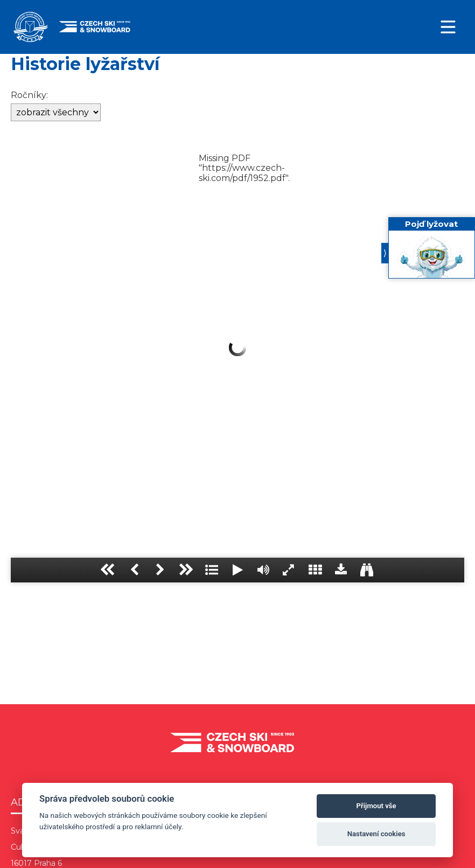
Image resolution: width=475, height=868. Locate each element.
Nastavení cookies (376, 834)
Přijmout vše (376, 806)
